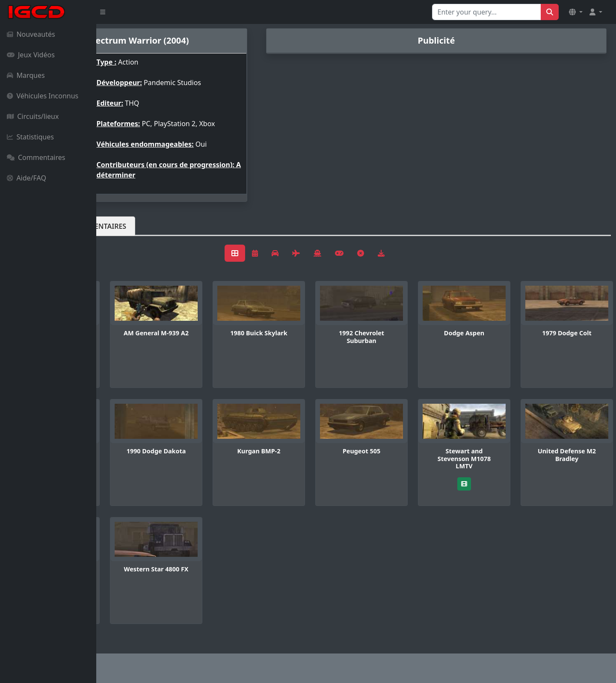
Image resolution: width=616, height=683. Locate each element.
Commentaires (36, 157)
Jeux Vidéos (31, 55)
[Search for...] (487, 12)
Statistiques (30, 137)
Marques (26, 75)
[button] (576, 12)
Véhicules (130, 226)
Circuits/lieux (33, 116)
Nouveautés (31, 34)
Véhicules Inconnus (43, 96)
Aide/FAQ (27, 178)
